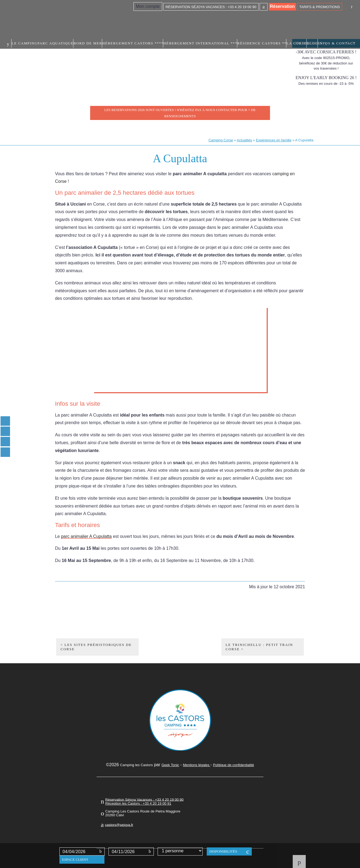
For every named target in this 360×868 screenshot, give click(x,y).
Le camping (98, 18)
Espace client (75, 859)
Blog (320, 18)
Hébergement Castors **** (184, 18)
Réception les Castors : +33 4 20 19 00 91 (138, 803)
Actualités (244, 140)
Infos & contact (341, 18)
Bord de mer (150, 18)
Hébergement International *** (232, 18)
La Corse (304, 18)
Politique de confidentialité (233, 765)
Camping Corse (221, 140)
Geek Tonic (170, 765)
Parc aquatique (124, 18)
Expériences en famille (274, 140)
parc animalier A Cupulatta (86, 536)
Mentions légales (197, 765)
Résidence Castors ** (277, 18)
